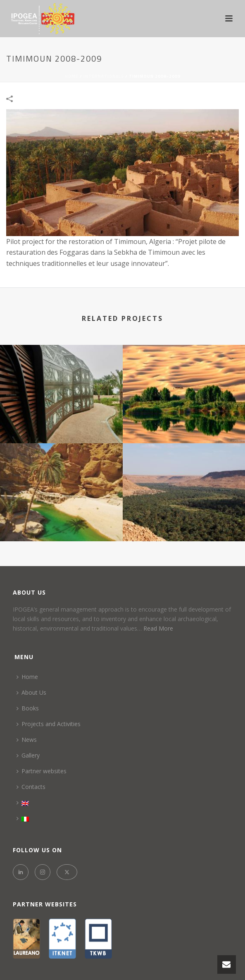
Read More (158, 628)
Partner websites (42, 771)
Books (28, 708)
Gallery (28, 755)
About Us (31, 692)
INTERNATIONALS (104, 76)
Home (72, 76)
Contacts (31, 787)
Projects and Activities (49, 724)
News (27, 740)
